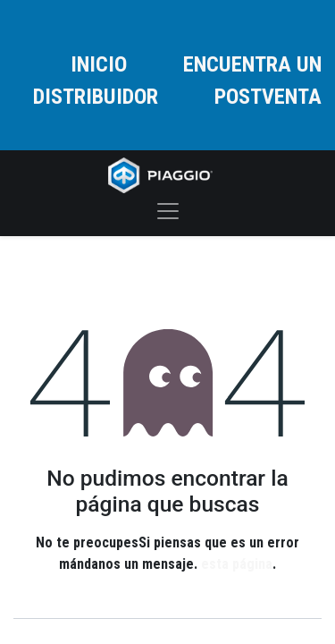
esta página (237, 564)
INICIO (99, 64)
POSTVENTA (268, 97)
